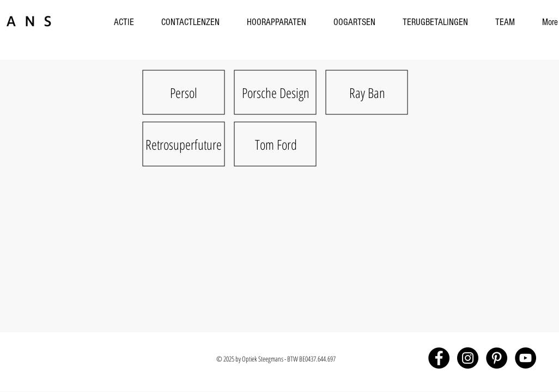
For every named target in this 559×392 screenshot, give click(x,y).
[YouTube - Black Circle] (525, 358)
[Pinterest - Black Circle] (497, 358)
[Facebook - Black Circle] (439, 358)
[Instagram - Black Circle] (468, 358)
